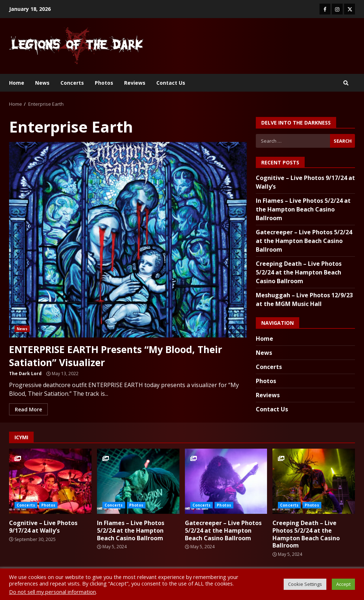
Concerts (72, 83)
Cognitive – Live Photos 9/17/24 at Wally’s (50, 481)
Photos (104, 83)
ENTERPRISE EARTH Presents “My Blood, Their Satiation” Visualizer (128, 240)
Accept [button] (343, 584)
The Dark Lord (25, 374)
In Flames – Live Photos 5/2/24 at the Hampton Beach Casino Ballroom (303, 209)
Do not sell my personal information (52, 592)
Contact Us (171, 83)
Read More (28, 409)
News (42, 83)
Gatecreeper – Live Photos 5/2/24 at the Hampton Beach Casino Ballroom (304, 241)
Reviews (135, 83)
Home (17, 83)
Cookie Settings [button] (305, 584)
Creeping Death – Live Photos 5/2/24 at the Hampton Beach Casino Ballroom (299, 272)
